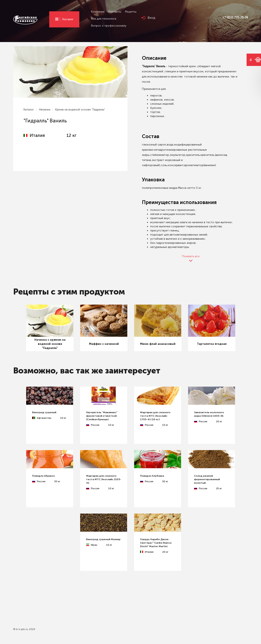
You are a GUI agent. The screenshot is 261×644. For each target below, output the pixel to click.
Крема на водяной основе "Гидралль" (80, 110)
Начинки (45, 110)
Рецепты (131, 12)
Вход (151, 18)
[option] (50, 328)
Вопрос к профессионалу (109, 26)
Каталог (68, 19)
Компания (98, 12)
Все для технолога (104, 19)
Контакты (115, 12)
